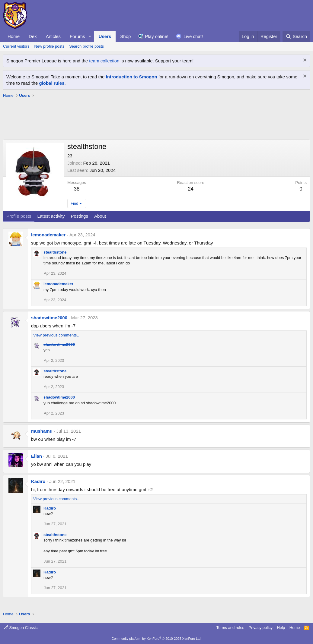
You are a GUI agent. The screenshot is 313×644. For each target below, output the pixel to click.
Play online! (157, 36)
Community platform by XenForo (157, 639)
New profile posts (49, 46)
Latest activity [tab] (51, 216)
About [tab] (100, 216)
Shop (125, 36)
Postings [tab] (79, 216)
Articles (53, 36)
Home (14, 36)
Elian (37, 456)
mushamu (42, 431)
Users (105, 36)
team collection (104, 61)
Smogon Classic (21, 628)
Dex (33, 36)
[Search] (296, 36)
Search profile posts (86, 46)
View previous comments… (57, 335)
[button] (90, 36)
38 (77, 189)
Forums (77, 36)
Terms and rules (230, 628)
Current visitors (16, 46)
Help (281, 628)
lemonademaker (48, 235)
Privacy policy (261, 628)
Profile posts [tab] (19, 216)
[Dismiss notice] (304, 61)
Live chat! (193, 36)
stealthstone (55, 252)
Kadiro (38, 481)
